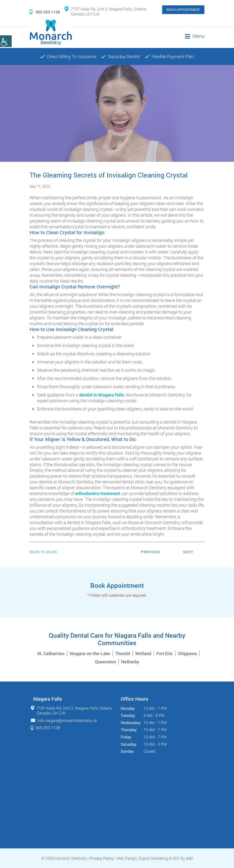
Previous (150, 552)
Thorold (123, 653)
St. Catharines (51, 653)
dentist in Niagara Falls (102, 395)
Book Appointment (183, 10)
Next (188, 552)
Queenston (105, 662)
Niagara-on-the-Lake (90, 653)
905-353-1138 (45, 12)
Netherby (130, 662)
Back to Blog (43, 552)
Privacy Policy (102, 858)
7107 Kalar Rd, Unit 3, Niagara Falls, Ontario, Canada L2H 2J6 (106, 11)
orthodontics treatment (97, 493)
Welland (143, 653)
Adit (189, 858)
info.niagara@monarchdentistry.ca (67, 720)
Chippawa (187, 653)
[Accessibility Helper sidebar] (6, 41)
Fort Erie (164, 653)
